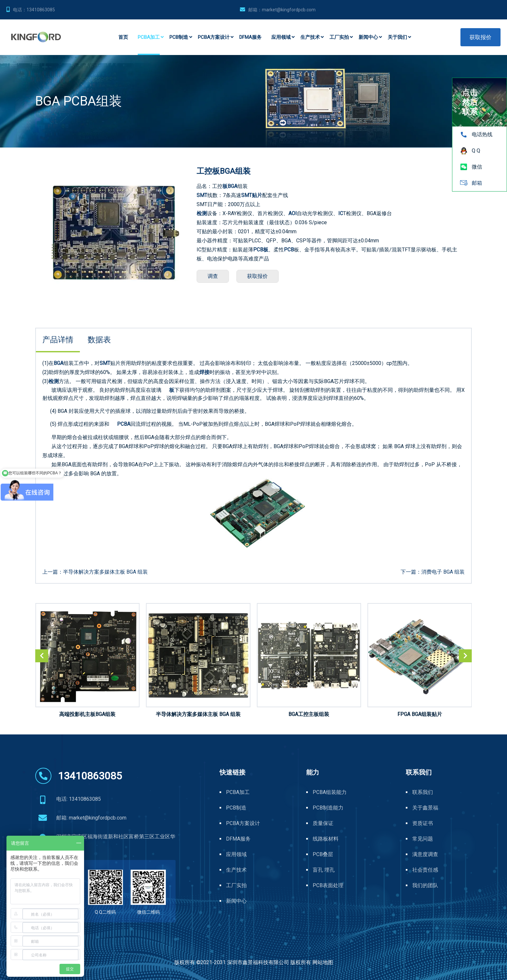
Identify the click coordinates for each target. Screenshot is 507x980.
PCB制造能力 (328, 808)
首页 (123, 37)
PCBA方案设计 (214, 37)
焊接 (204, 372)
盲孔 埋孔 (324, 870)
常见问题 (423, 839)
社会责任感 (425, 870)
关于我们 (397, 37)
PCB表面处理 (328, 885)
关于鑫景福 (425, 808)
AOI (293, 213)
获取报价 (480, 37)
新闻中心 (368, 37)
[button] (465, 656)
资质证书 (423, 823)
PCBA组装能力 (330, 792)
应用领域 (281, 37)
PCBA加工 (149, 37)
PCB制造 (179, 37)
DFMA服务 (250, 37)
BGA (232, 186)
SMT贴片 (252, 195)
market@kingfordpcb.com (289, 10)
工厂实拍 (339, 37)
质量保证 (323, 823)
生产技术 (310, 37)
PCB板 (261, 250)
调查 (214, 276)
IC (341, 213)
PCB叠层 (323, 854)
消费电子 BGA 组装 (443, 572)
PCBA (124, 424)
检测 (202, 213)
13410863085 (41, 10)
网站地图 (323, 962)
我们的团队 (425, 885)
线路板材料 (326, 839)
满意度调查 (425, 854)
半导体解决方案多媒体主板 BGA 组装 (105, 572)
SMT (202, 195)
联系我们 (423, 792)
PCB (289, 250)
